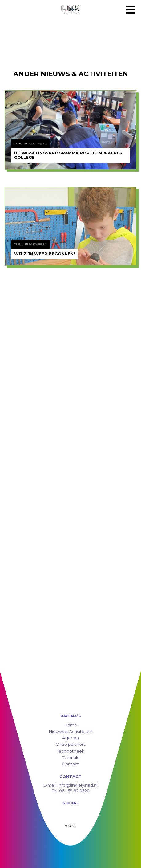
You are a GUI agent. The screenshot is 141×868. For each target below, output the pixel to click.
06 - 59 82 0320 (74, 791)
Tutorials (71, 757)
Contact (70, 764)
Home (71, 725)
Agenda (70, 738)
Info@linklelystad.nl (77, 785)
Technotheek (70, 751)
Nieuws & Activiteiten (71, 731)
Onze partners (71, 744)
